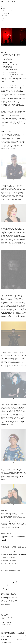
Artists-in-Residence (8, 11)
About (3, 6)
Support (4, 18)
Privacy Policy (22, 635)
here (2, 519)
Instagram (3, 624)
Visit (3, 20)
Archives (4, 8)
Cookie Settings (7, 642)
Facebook (9, 624)
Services (4, 16)
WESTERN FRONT (8, 2)
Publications (5, 13)
